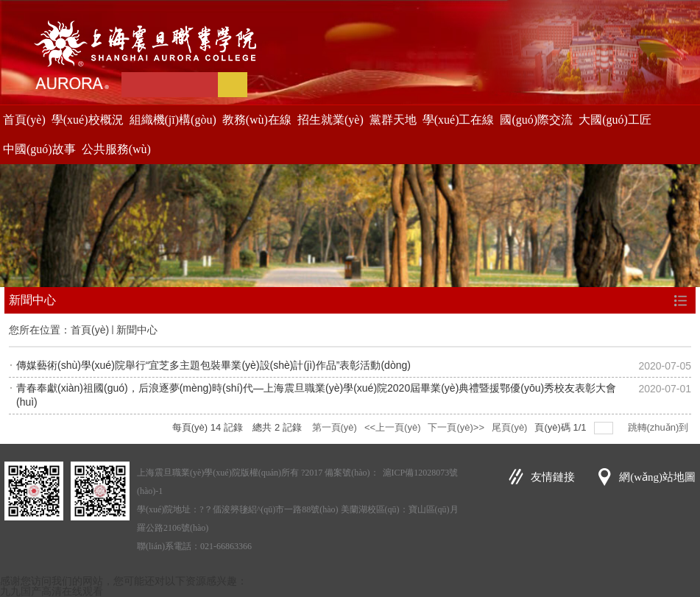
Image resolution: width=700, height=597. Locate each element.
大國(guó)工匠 (615, 120)
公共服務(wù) (116, 149)
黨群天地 (393, 120)
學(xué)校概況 (88, 120)
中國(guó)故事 (39, 149)
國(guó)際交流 (536, 120)
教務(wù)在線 (257, 120)
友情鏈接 (553, 477)
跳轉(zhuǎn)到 (660, 427)
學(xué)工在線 (459, 120)
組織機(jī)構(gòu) (173, 120)
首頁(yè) (24, 120)
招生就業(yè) (330, 120)
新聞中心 (137, 330)
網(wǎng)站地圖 (657, 477)
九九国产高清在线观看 (52, 591)
